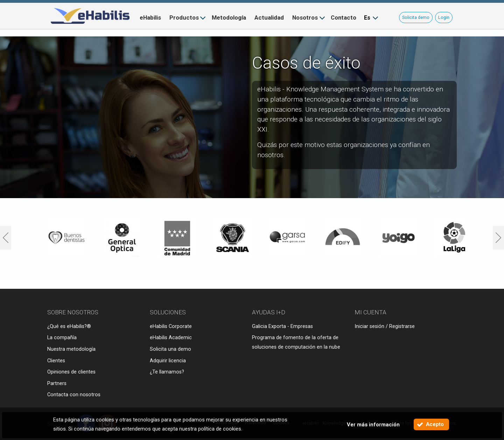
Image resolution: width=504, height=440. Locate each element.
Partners (57, 383)
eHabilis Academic (171, 338)
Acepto (435, 424)
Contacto (344, 18)
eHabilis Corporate (171, 326)
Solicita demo (416, 17)
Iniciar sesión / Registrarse (385, 326)
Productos (184, 18)
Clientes (56, 361)
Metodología (229, 18)
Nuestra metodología (71, 349)
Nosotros (305, 18)
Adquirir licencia (168, 361)
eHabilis (150, 18)
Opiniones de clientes (71, 372)
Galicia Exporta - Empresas (282, 326)
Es (367, 18)
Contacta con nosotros (74, 395)
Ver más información (373, 425)
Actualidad (269, 18)
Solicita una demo (170, 349)
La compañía (62, 338)
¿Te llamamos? (167, 372)
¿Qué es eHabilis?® (69, 326)
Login (444, 17)
